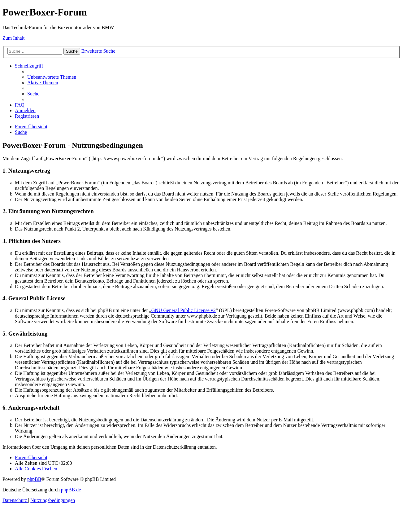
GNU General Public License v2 (184, 310)
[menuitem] (52, 77)
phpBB (34, 479)
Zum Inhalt (14, 38)
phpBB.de (71, 490)
